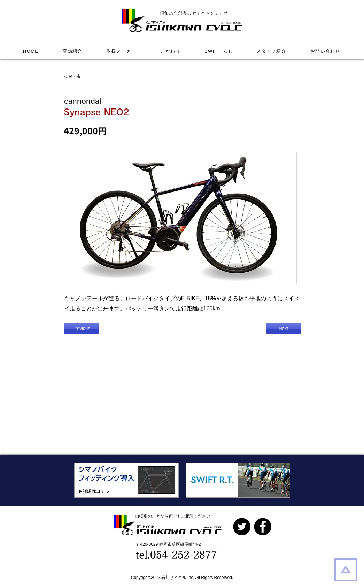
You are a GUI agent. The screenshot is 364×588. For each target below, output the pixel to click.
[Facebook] (263, 527)
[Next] (284, 329)
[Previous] (82, 329)
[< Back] (87, 77)
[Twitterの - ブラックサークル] (242, 527)
